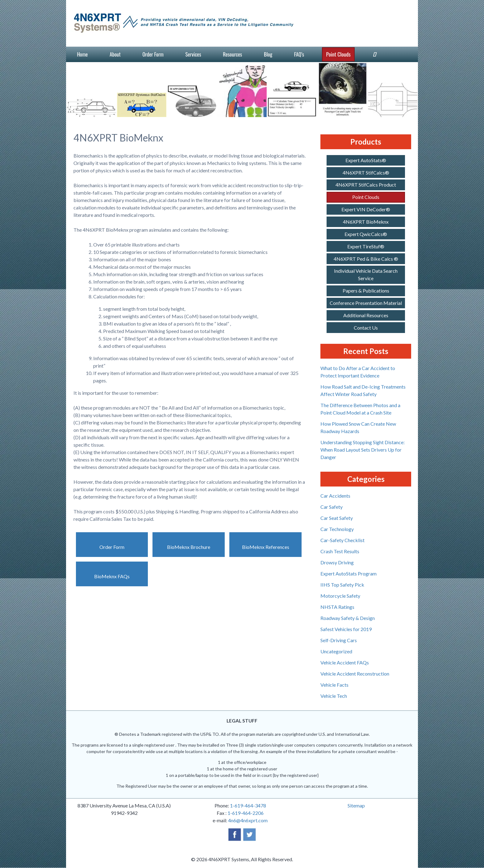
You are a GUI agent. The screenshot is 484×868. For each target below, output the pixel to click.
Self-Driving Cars (339, 640)
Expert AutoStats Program (348, 573)
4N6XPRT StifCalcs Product (366, 185)
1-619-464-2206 (246, 813)
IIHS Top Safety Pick (342, 585)
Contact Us (366, 328)
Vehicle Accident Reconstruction (355, 674)
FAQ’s (299, 54)
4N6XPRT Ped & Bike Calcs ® (366, 259)
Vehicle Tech (334, 696)
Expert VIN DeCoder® (366, 209)
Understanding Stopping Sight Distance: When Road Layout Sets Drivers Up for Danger (363, 450)
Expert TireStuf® (366, 246)
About (115, 54)
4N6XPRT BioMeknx (366, 222)
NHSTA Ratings (337, 607)
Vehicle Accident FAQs (345, 662)
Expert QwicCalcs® (366, 234)
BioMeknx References (266, 547)
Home (82, 54)
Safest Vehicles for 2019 (346, 629)
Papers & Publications (366, 291)
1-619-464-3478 (248, 805)
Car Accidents (335, 496)
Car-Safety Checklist (342, 540)
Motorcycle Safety (340, 596)
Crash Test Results (340, 551)
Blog (268, 54)
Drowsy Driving (337, 562)
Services (193, 54)
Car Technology (337, 529)
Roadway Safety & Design (348, 618)
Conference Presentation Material (366, 303)
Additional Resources (366, 315)
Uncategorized (336, 651)
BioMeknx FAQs (112, 576)
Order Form (153, 54)
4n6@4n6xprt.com (248, 820)
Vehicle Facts (334, 685)
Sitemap (356, 805)
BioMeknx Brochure (189, 547)
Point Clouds (338, 54)
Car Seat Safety (337, 518)
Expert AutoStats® (366, 160)
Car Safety (332, 507)
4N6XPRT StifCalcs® (366, 173)
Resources (232, 54)
